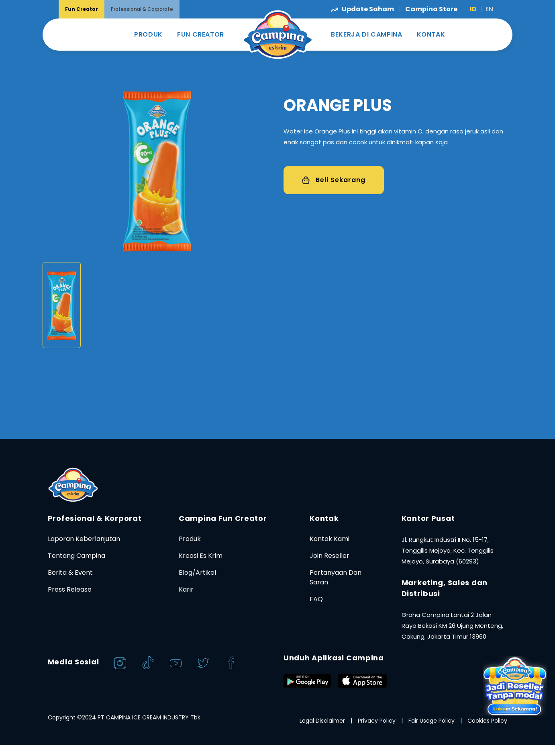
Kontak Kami (330, 539)
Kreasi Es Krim (201, 556)
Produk (190, 539)
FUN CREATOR (201, 34)
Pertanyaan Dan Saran (336, 577)
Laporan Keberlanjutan (84, 539)
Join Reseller (330, 556)
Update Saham (363, 9)
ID (473, 9)
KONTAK (431, 34)
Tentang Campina (77, 556)
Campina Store (431, 9)
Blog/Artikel (197, 573)
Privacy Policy (377, 721)
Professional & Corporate (142, 9)
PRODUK (148, 34)
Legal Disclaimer (322, 721)
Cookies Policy (487, 721)
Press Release (70, 589)
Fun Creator (82, 9)
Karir (186, 589)
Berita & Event (70, 573)
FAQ (316, 599)
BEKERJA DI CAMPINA (367, 34)
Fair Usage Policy (432, 721)
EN (489, 9)
